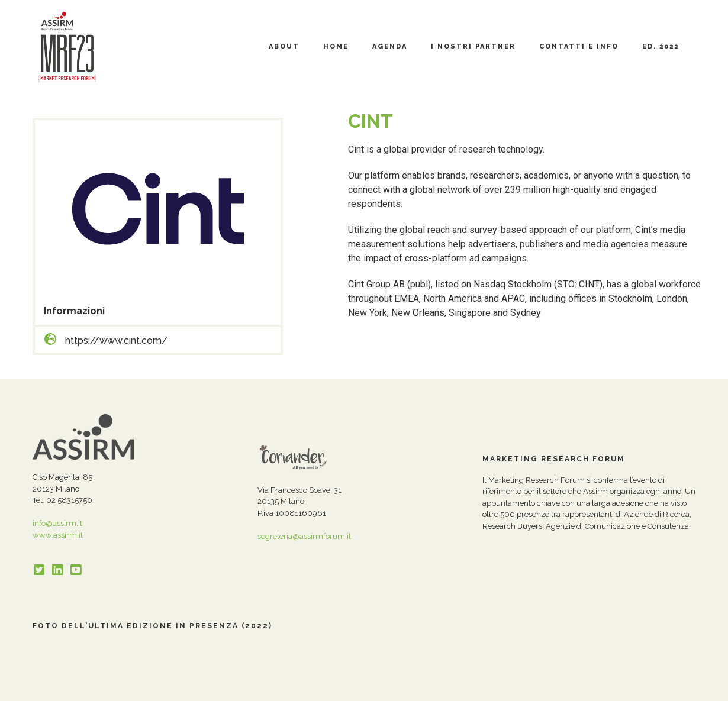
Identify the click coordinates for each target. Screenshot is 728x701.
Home (336, 46)
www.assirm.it (58, 535)
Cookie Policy (273, 689)
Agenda (390, 46)
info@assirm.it (57, 523)
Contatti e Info (579, 46)
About (284, 46)
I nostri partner (473, 46)
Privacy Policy (218, 689)
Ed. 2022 (661, 46)
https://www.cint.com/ (116, 340)
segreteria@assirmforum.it (304, 536)
